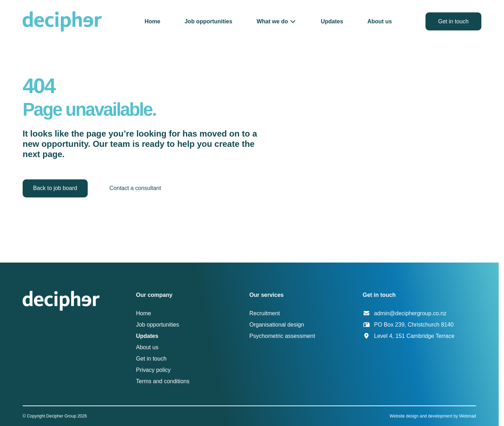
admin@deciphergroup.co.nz (410, 313)
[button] (276, 21)
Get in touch (453, 21)
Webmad (468, 416)
